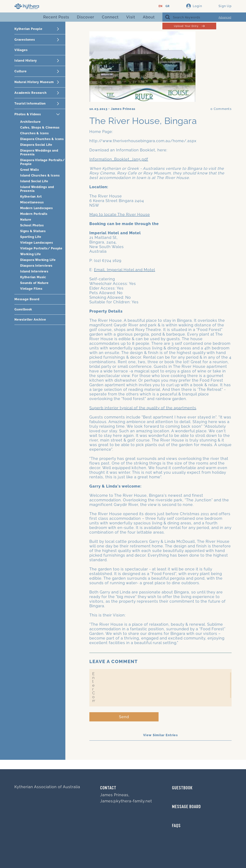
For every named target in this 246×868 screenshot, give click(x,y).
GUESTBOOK (182, 788)
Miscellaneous (32, 202)
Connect (110, 17)
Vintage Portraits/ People (41, 248)
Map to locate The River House (120, 215)
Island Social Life (34, 181)
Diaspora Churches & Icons (42, 139)
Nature (26, 220)
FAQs (176, 826)
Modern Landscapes (37, 208)
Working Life (31, 254)
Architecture (30, 122)
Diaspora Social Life (36, 145)
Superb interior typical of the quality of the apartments (143, 408)
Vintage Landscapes (37, 243)
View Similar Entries (160, 735)
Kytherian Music (33, 277)
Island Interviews (34, 271)
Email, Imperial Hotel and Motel (125, 270)
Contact (108, 788)
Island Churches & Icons (40, 175)
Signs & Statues (33, 231)
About (149, 17)
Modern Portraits (34, 214)
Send (124, 717)
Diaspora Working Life (38, 260)
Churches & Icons (34, 133)
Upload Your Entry (189, 26)
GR (167, 6)
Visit (131, 17)
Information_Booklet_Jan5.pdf (119, 159)
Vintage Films (31, 289)
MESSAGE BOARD (186, 807)
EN (161, 6)
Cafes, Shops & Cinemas (40, 127)
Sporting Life (31, 237)
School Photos (32, 225)
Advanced (225, 17)
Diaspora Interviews (36, 266)
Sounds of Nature (34, 283)
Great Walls (30, 170)
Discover (86, 17)
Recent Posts (56, 17)
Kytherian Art (31, 197)
